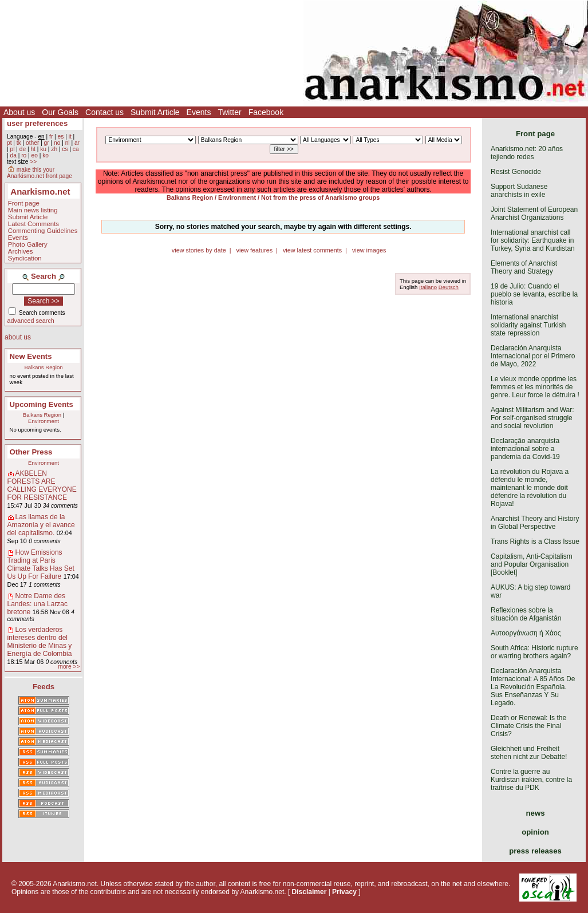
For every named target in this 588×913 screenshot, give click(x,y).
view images (369, 250)
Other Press (31, 452)
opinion (535, 832)
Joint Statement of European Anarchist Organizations (534, 214)
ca (76, 149)
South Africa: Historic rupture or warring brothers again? (534, 652)
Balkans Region (43, 367)
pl (12, 149)
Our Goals (60, 112)
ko (46, 155)
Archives (21, 251)
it (70, 137)
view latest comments (312, 250)
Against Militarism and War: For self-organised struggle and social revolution (532, 418)
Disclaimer (309, 892)
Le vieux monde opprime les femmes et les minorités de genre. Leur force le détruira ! (535, 387)
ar (77, 143)
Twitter (229, 112)
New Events (31, 356)
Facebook (266, 112)
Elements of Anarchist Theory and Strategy (524, 267)
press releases (535, 851)
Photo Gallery (28, 244)
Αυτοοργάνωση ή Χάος (526, 633)
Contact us (104, 112)
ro (24, 155)
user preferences (37, 123)
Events (199, 112)
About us (19, 112)
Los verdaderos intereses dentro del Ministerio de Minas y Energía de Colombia (40, 642)
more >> (69, 667)
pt (9, 143)
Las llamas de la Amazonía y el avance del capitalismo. (41, 525)
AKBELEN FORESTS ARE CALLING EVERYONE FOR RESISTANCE (42, 485)
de (23, 149)
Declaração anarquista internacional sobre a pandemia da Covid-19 (525, 449)
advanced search (31, 321)
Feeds (44, 687)
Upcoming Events (42, 404)
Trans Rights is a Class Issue (535, 542)
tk (19, 143)
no (57, 143)
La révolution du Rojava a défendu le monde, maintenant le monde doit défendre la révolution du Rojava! (530, 488)
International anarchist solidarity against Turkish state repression (528, 325)
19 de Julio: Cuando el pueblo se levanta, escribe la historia (534, 294)
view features (254, 250)
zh (54, 149)
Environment (44, 421)
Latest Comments (33, 224)
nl (68, 143)
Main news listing (33, 210)
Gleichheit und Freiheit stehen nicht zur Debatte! (529, 753)
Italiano (428, 287)
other (32, 143)
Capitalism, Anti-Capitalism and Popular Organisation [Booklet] (532, 564)
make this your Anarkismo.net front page (40, 173)
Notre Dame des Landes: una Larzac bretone (38, 604)
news (536, 813)
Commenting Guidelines (43, 231)
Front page (24, 203)
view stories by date (199, 250)
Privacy (344, 892)
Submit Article (155, 112)
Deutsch (449, 287)
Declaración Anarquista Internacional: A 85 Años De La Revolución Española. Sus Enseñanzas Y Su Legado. (533, 687)
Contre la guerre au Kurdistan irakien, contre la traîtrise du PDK (531, 780)
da (13, 155)
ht (33, 149)
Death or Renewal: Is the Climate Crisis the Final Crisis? (528, 726)
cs (65, 149)
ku (43, 149)
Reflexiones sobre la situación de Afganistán (526, 614)
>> (33, 162)
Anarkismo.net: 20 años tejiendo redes (527, 153)
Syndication (25, 258)
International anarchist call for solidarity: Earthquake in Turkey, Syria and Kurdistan (533, 240)
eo (35, 155)
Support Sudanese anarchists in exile (519, 191)
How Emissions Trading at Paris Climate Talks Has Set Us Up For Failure (41, 564)
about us (18, 337)
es (61, 137)
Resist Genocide (516, 172)
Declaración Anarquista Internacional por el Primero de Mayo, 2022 (533, 356)
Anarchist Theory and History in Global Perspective (535, 523)
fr (51, 137)
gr (47, 143)
